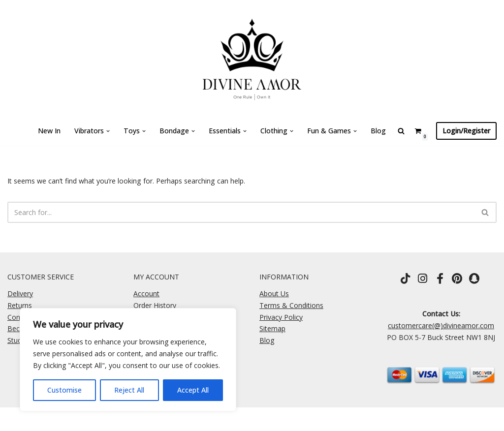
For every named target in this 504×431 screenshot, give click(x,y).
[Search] (241, 212)
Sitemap (272, 328)
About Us (274, 293)
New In (50, 131)
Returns (20, 305)
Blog (378, 131)
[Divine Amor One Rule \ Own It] (252, 58)
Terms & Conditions (291, 305)
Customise (64, 390)
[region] (128, 360)
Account (146, 293)
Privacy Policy (281, 317)
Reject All (129, 390)
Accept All (193, 390)
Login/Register (466, 131)
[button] (109, 131)
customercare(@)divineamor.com (441, 325)
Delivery (20, 293)
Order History (155, 305)
